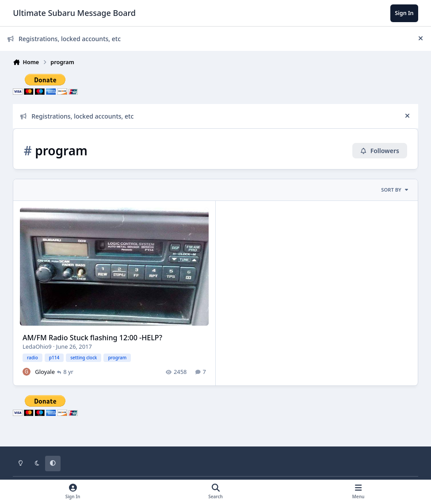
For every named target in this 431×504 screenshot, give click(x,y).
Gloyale (45, 372)
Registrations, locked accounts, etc (64, 39)
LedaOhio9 (37, 346)
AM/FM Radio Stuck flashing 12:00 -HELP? (92, 338)
